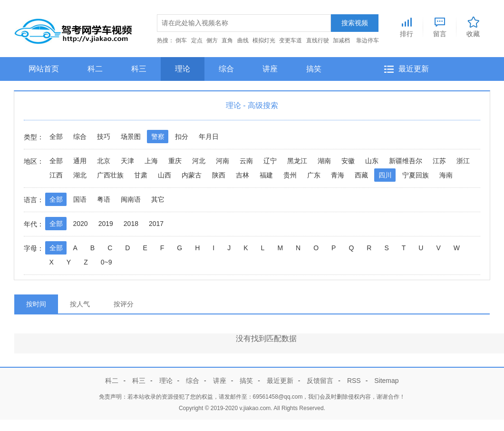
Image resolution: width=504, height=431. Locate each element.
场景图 (131, 137)
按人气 (80, 304)
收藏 (473, 26)
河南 (223, 161)
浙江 (463, 161)
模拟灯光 (264, 40)
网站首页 (44, 69)
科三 (139, 69)
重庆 (175, 161)
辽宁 (270, 161)
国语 (80, 199)
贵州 (290, 175)
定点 (197, 40)
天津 (127, 161)
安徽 (348, 161)
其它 (158, 199)
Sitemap (386, 381)
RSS (354, 381)
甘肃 (141, 175)
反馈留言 (320, 381)
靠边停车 (368, 40)
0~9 (107, 262)
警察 (158, 137)
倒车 (181, 40)
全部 (56, 137)
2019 (106, 224)
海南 (446, 175)
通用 (80, 161)
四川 (385, 175)
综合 (226, 69)
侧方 (212, 40)
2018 (131, 224)
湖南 (324, 161)
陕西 (219, 175)
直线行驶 (318, 40)
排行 (407, 26)
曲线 (243, 40)
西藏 (361, 175)
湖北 (80, 175)
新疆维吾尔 (406, 161)
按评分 (124, 304)
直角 (227, 40)
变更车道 (291, 40)
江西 (56, 175)
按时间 (36, 304)
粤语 (104, 199)
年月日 (209, 137)
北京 (104, 161)
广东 (314, 175)
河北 (199, 161)
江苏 (439, 161)
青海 (338, 175)
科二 (95, 69)
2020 (81, 224)
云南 (246, 161)
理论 (183, 69)
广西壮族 (110, 175)
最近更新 (414, 69)
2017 (156, 224)
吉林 (242, 175)
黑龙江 (297, 161)
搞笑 (314, 69)
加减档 (341, 40)
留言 (440, 26)
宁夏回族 (416, 175)
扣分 (182, 137)
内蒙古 (192, 175)
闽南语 (131, 199)
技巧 (104, 137)
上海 (151, 161)
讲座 (270, 69)
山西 (165, 175)
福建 (266, 175)
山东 (372, 161)
